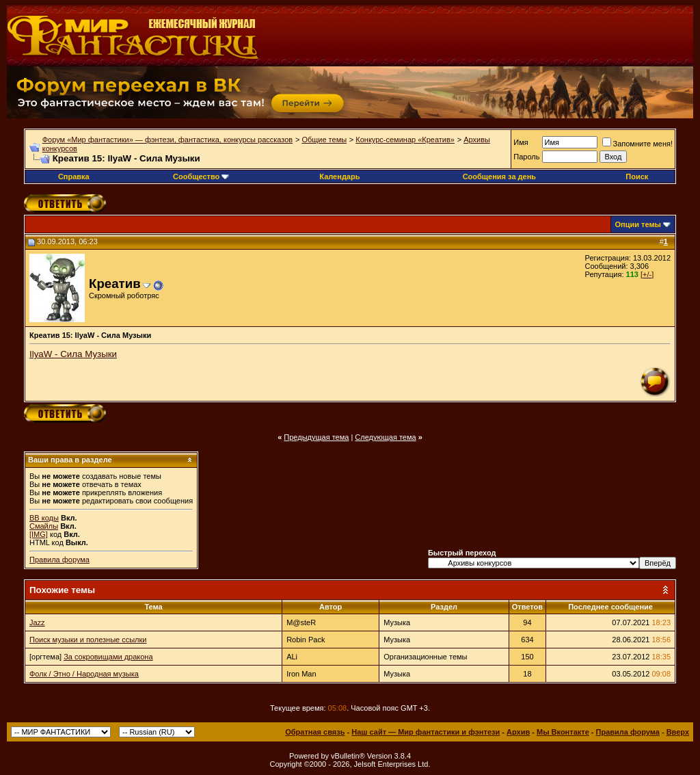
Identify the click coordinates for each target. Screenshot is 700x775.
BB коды (44, 518)
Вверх (678, 732)
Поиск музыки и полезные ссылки (88, 640)
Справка (74, 176)
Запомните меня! (637, 144)
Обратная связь (315, 732)
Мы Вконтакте (563, 732)
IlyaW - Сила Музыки (73, 354)
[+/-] (647, 274)
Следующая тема (385, 437)
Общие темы (324, 140)
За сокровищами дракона (108, 657)
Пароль (526, 157)
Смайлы (44, 526)
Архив (518, 732)
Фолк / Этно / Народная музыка (84, 674)
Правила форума (59, 560)
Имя (521, 142)
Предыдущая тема (316, 437)
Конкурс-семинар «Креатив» (405, 140)
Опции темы (638, 224)
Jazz (37, 622)
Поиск (637, 176)
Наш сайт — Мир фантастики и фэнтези (426, 732)
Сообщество (201, 176)
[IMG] (39, 534)
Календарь (339, 176)
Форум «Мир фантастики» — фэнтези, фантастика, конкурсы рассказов (167, 140)
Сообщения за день (499, 176)
